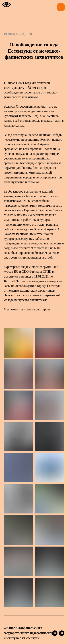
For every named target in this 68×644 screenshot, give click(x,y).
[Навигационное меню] (61, 7)
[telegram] (62, 633)
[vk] (55, 633)
